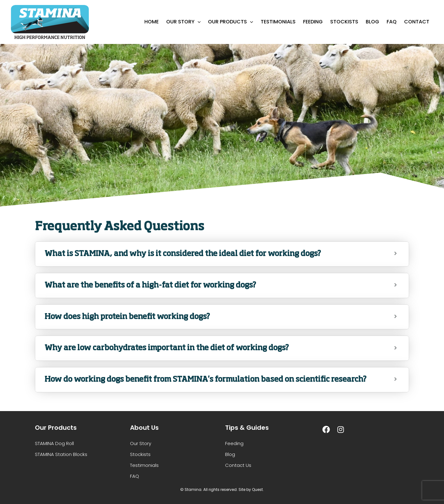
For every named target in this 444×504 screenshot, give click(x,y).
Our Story (141, 443)
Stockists (140, 454)
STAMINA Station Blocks (61, 454)
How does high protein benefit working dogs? (127, 317)
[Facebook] (326, 429)
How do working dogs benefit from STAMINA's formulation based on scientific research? (206, 380)
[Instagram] (340, 429)
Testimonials (144, 465)
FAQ (135, 476)
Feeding (234, 443)
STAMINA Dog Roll (54, 443)
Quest (257, 489)
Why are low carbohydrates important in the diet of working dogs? (167, 348)
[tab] (222, 254)
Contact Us (238, 465)
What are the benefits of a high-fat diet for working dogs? (150, 285)
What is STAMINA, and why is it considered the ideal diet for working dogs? (183, 254)
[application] (198, 22)
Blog (230, 454)
